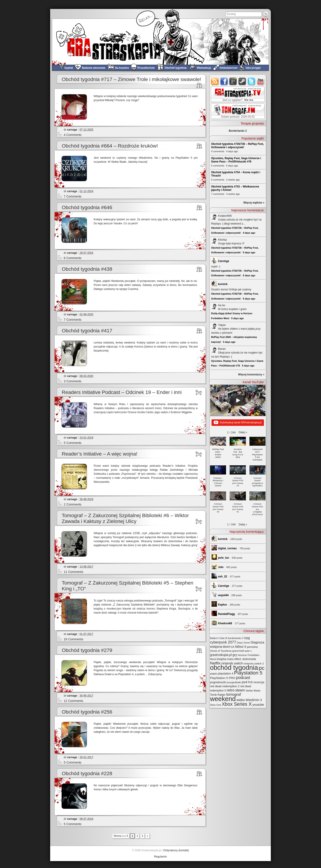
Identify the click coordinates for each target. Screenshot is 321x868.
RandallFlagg (226, 614)
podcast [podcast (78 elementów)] (243, 678)
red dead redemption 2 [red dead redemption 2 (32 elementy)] (225, 686)
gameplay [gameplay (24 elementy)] (252, 647)
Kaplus (222, 605)
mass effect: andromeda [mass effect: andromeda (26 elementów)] (242, 659)
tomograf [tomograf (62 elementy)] (234, 694)
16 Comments (73, 639)
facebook (224, 81)
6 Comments (73, 258)
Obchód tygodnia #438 (87, 269)
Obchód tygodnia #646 (87, 207)
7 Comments (73, 196)
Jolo (221, 567)
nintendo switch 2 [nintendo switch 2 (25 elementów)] (254, 663)
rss (215, 81)
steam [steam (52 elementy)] (240, 690)
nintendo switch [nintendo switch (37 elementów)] (232, 663)
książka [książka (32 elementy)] (222, 659)
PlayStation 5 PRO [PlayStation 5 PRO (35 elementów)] (223, 678)
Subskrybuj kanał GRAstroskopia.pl (238, 423)
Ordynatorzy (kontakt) (176, 850)
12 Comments (73, 701)
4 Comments (73, 135)
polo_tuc (224, 558)
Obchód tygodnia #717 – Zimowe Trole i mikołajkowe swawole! (131, 79)
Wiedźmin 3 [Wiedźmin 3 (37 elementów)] (254, 700)
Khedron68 (225, 623)
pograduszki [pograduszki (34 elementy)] (218, 682)
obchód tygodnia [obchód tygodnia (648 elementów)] (234, 667)
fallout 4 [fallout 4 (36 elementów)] (241, 647)
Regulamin (160, 857)
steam (242, 81)
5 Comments (73, 443)
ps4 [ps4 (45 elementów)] (244, 682)
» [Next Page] (147, 836)
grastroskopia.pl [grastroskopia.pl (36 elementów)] (221, 655)
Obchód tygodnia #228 (87, 773)
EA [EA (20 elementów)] (233, 647)
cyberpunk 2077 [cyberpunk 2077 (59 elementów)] (223, 642)
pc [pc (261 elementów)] (262, 668)
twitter (252, 81)
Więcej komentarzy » (251, 375)
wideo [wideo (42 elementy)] (241, 700)
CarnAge (224, 261)
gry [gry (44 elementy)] (235, 655)
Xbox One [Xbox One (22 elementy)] (216, 705)
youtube (261, 81)
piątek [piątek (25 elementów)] (213, 673)
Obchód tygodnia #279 (87, 650)
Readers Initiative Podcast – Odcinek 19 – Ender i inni (122, 392)
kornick (223, 284)
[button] (243, 432)
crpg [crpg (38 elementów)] (247, 638)
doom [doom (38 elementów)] (227, 647)
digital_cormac (227, 548)
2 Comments (73, 504)
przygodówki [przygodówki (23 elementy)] (234, 682)
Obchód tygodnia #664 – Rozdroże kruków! (110, 146)
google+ (233, 81)
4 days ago (249, 233)
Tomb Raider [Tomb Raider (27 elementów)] (218, 695)
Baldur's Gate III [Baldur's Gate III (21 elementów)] (219, 638)
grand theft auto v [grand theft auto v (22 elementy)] (242, 651)
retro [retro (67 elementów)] (231, 690)
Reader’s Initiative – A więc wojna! (100, 454)
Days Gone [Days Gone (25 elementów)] (243, 642)
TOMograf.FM (237, 111)
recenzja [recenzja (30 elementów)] (259, 682)
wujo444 (223, 595)
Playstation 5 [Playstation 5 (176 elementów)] (248, 673)
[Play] (238, 400)
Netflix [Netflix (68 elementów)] (215, 663)
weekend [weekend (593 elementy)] (223, 699)
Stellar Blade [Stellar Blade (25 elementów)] (253, 690)
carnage (72, 130)
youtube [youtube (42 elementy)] (258, 705)
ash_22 (223, 577)
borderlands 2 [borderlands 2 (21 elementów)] (236, 638)
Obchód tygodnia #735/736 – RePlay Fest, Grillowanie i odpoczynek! (238, 146)
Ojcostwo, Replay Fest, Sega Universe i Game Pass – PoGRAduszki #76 (236, 160)
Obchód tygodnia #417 (87, 331)
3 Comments (73, 381)
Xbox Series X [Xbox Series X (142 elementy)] (237, 704)
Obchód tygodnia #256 (87, 712)
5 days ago (249, 252)
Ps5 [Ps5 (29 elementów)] (250, 682)
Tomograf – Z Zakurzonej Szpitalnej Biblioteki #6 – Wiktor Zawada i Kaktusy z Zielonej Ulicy (125, 518)
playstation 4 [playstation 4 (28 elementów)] (226, 674)
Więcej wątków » (254, 203)
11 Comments (73, 572)
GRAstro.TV (237, 94)
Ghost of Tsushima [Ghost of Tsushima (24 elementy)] (221, 651)
